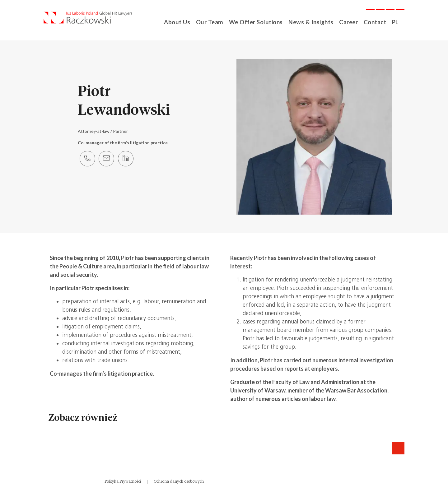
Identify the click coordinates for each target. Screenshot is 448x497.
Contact (373, 22)
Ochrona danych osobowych (179, 481)
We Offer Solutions (259, 22)
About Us (184, 22)
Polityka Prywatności (123, 481)
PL (394, 22)
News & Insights (310, 22)
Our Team (215, 22)
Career (346, 22)
